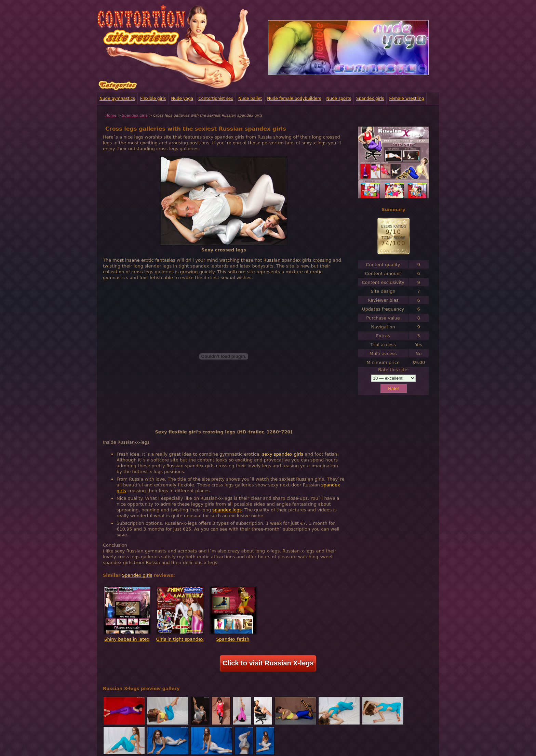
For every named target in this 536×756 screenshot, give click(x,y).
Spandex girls (370, 99)
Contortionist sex (216, 99)
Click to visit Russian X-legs (268, 663)
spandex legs (227, 510)
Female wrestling (406, 99)
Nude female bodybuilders (294, 99)
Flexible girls (153, 99)
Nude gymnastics (117, 99)
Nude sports (339, 99)
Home (111, 115)
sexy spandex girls (283, 454)
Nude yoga (182, 99)
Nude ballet (250, 99)
